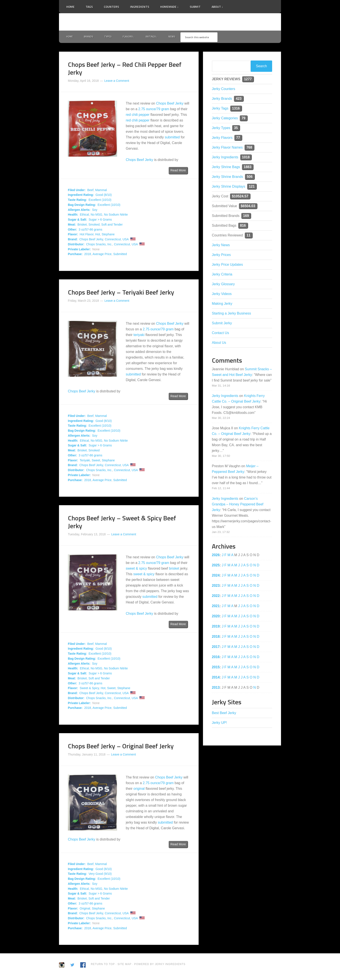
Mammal (101, 191)
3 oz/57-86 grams (91, 230)
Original (85, 909)
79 (244, 119)
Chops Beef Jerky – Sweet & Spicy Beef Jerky (122, 523)
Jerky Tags (220, 109)
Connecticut (113, 240)
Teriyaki (85, 461)
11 (248, 236)
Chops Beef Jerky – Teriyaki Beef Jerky (121, 293)
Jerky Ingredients (170, 22)
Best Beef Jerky (224, 714)
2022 (216, 597)
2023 (216, 586)
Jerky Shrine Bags (226, 168)
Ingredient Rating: (81, 196)
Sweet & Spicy (89, 689)
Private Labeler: (79, 250)
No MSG (96, 216)
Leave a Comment (117, 82)
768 (249, 148)
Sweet (96, 461)
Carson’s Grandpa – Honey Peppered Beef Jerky (238, 505)
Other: (72, 230)
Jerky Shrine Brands (227, 178)
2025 (216, 566)
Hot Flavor (87, 235)
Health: (73, 216)
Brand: (73, 240)
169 (246, 217)
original (139, 789)
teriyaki (139, 336)
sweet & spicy (136, 569)
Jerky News (221, 246)
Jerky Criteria (222, 275)
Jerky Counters (224, 90)
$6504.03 (248, 207)
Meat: (72, 225)
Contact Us (220, 334)
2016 (216, 658)
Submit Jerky (222, 324)
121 (252, 187)
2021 (216, 607)
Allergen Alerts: (79, 211)
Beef (90, 191)
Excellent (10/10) (100, 201)
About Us (219, 343)
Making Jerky (222, 304)
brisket (174, 569)
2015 (216, 668)
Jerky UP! (219, 724)
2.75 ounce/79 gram (154, 110)
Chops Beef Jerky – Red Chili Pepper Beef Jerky (125, 69)
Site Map (125, 965)
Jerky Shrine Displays (229, 187)
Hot (98, 235)
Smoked (94, 225)
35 (236, 129)
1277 (248, 80)
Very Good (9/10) (100, 875)
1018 (246, 158)
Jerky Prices (221, 256)
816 (243, 226)
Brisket (82, 225)
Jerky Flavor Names (227, 148)
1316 (236, 109)
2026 (216, 556)
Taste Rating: (77, 201)
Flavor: (73, 235)
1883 (248, 168)
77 (238, 138)
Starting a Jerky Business (231, 314)
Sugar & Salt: (77, 221)
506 (250, 178)
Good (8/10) (104, 196)
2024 (216, 576)
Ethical (84, 216)
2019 (216, 627)
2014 (216, 678)
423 (239, 99)
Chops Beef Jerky (170, 104)
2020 (216, 617)
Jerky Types (221, 129)
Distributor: (76, 245)
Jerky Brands (222, 99)
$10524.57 (240, 197)
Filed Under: (77, 191)
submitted (172, 138)
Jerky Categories (225, 119)
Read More (178, 171)
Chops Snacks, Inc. (99, 245)
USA (126, 240)
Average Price (102, 255)
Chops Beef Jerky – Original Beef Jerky (121, 747)
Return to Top (103, 965)
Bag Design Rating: (82, 206)
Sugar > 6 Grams (100, 221)
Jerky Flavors (222, 138)
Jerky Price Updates (227, 265)
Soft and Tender (112, 225)
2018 (87, 255)
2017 (216, 648)
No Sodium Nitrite (116, 216)
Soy (95, 211)
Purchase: (75, 255)
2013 (216, 688)
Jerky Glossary (223, 285)
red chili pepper (138, 116)
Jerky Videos (222, 295)
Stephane (108, 235)
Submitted (120, 255)
